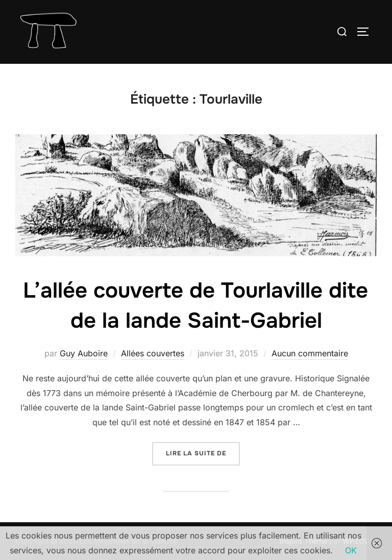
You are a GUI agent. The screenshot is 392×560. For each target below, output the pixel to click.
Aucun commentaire (310, 353)
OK (351, 550)
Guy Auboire (84, 353)
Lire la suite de (203, 453)
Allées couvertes (153, 353)
